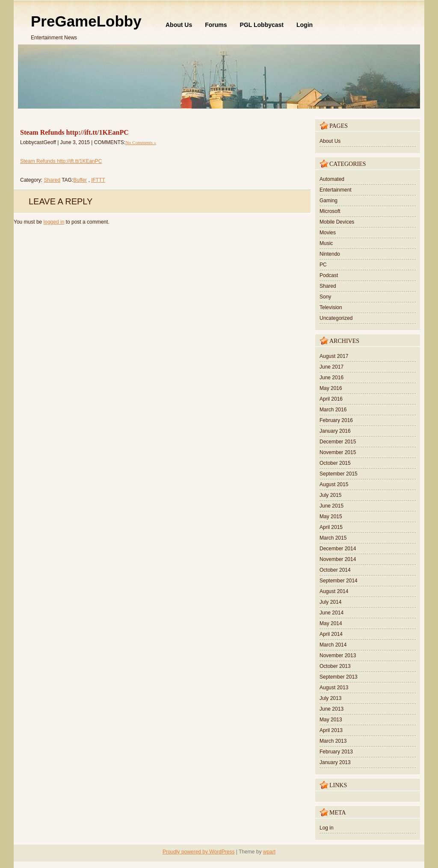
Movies (328, 233)
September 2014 (339, 581)
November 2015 (338, 452)
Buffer (80, 180)
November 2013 (338, 655)
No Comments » (141, 142)
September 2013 (339, 677)
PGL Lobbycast (262, 25)
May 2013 (331, 720)
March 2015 (333, 538)
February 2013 (336, 752)
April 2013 (331, 730)
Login (305, 25)
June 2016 (331, 378)
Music (326, 243)
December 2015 (338, 442)
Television (331, 307)
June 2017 (331, 367)
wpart (269, 852)
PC (323, 265)
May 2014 (331, 623)
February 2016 (336, 420)
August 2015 (334, 484)
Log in (327, 828)
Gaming (328, 201)
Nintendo (330, 254)
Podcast (329, 275)
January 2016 (335, 431)
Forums (216, 25)
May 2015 (331, 517)
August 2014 (334, 591)
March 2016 (333, 410)
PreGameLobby (86, 21)
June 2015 (331, 506)
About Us (179, 25)
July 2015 (330, 495)
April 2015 (331, 527)
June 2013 (331, 709)
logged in (54, 222)
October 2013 (335, 666)
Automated (332, 179)
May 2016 (331, 388)
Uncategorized (336, 318)
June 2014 (331, 613)
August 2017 (334, 356)
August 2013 (334, 688)
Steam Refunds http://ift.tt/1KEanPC (74, 132)
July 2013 (330, 698)
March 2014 (333, 645)
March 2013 (333, 741)
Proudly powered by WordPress (199, 852)
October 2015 (335, 463)
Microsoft (330, 211)
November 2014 (338, 559)
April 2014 (331, 634)
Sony (325, 297)
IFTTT (98, 180)
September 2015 (339, 474)
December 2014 (338, 549)
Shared (52, 180)
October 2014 (335, 570)
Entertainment (336, 190)
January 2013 (335, 762)
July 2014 (330, 602)
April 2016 (331, 399)
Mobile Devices (337, 222)
